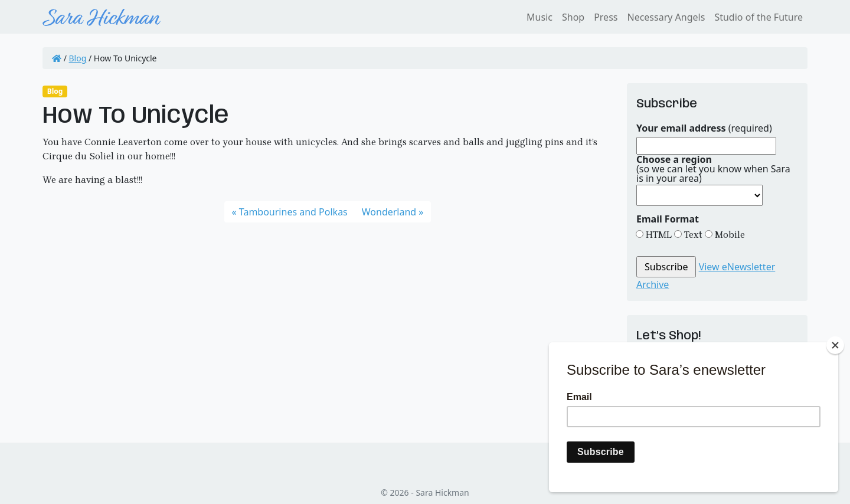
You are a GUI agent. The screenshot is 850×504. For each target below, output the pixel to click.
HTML (658, 235)
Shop (573, 17)
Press (606, 17)
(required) (704, 128)
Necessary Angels (666, 17)
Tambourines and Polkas (293, 212)
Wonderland (389, 212)
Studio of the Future (759, 17)
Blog (78, 58)
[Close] (835, 345)
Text (692, 235)
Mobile (729, 235)
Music (540, 17)
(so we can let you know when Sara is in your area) (713, 169)
